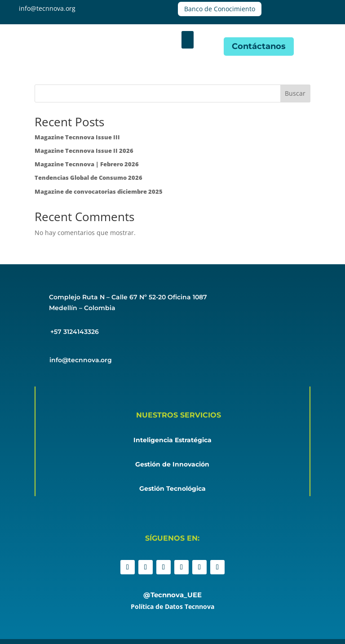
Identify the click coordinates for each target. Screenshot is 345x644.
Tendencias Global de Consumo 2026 (88, 178)
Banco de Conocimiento (220, 9)
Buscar (295, 93)
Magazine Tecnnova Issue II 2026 (84, 151)
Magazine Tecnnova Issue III (77, 137)
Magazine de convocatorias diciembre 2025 (99, 191)
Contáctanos (259, 46)
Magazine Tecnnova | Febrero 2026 (87, 164)
